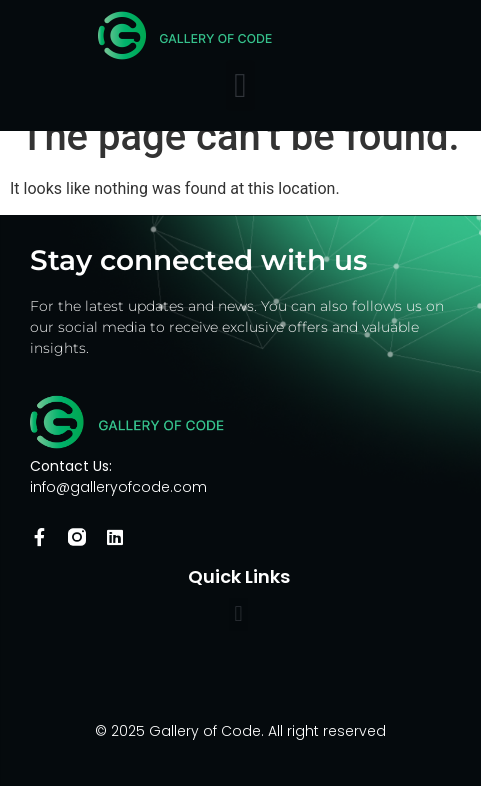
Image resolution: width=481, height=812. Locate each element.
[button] (240, 85)
